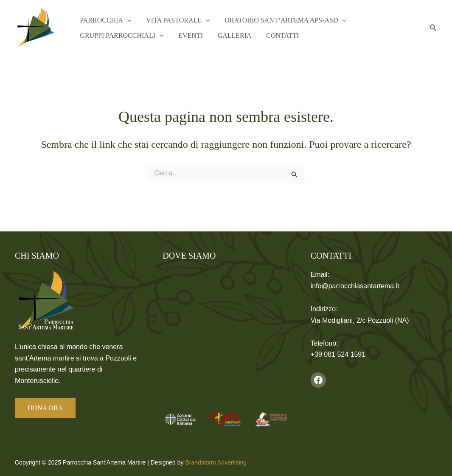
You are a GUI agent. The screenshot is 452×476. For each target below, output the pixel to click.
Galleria (223, 37)
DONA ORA (45, 408)
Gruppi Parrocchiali (119, 37)
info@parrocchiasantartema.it (355, 286)
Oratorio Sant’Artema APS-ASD (274, 19)
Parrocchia (103, 19)
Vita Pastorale (171, 19)
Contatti (267, 37)
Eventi (184, 37)
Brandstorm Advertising (216, 462)
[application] (125, 19)
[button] (433, 28)
